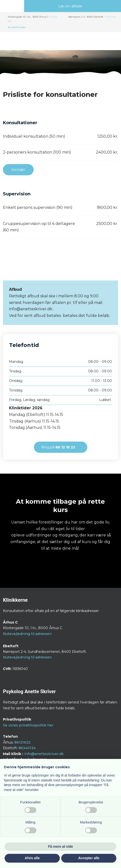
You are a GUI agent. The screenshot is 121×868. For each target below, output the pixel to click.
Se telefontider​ (17, 27)
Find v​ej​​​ (111, 17)
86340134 (27, 748)
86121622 (22, 742)
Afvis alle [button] (32, 858)
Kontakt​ (18, 170)
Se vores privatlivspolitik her (28, 725)
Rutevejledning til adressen (27, 634)
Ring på (58, 447)
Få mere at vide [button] (60, 846)
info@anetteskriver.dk (44, 754)
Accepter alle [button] (89, 858)
